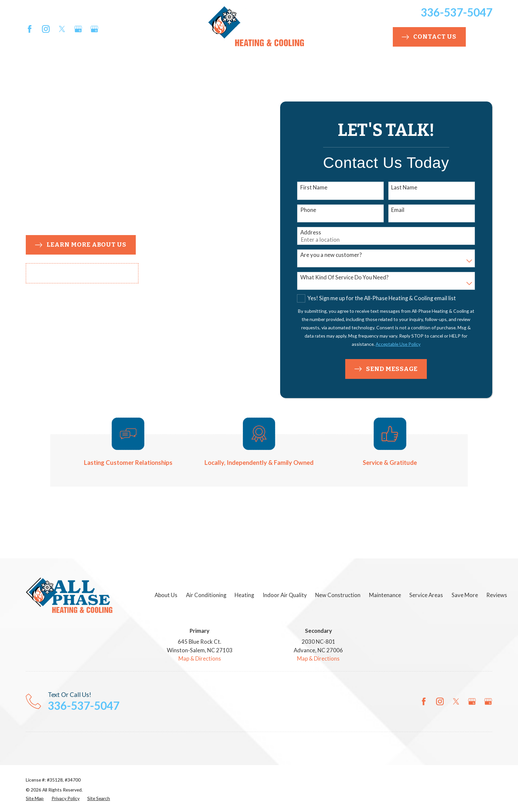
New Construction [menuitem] (231, 67)
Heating (244, 595)
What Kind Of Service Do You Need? (344, 277)
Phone (308, 210)
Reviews (497, 595)
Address (311, 232)
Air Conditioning (206, 595)
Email (398, 210)
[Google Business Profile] (78, 29)
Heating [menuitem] (129, 67)
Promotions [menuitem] (465, 67)
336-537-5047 (457, 12)
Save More (465, 595)
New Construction (338, 595)
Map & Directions (200, 659)
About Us (166, 595)
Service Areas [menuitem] (369, 67)
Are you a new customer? (331, 255)
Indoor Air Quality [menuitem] (166, 67)
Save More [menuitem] (415, 67)
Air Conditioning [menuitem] (80, 67)
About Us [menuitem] (35, 67)
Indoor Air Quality (285, 595)
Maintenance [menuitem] (329, 67)
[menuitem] (35, 799)
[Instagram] (46, 29)
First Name (314, 187)
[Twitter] (62, 29)
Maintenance (385, 595)
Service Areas (426, 595)
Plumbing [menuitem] (287, 67)
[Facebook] (30, 29)
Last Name (404, 187)
